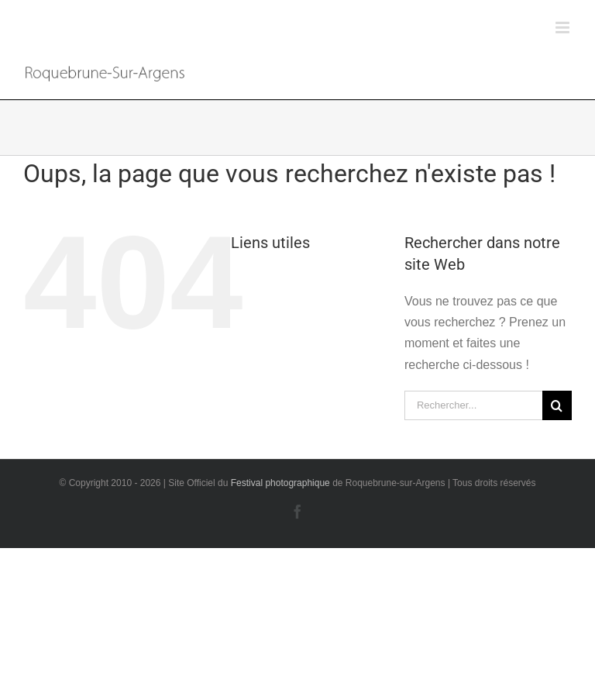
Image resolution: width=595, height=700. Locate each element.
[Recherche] (557, 405)
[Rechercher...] (473, 405)
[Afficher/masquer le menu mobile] (564, 28)
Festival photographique (282, 483)
